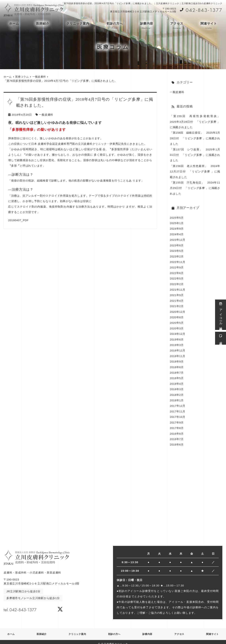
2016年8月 (177, 429)
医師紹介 (43, 26)
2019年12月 (178, 331)
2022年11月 (178, 260)
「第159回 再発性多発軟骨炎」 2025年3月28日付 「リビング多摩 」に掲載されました (196, 122)
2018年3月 (177, 386)
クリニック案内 (78, 26)
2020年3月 (177, 326)
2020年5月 (177, 320)
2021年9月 (177, 293)
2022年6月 (177, 271)
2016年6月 (177, 440)
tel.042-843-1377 (27, 605)
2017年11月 (178, 408)
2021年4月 (177, 298)
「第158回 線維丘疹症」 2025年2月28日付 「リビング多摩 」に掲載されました (195, 138)
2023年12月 (178, 238)
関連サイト (209, 26)
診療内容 (147, 26)
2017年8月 (177, 424)
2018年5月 (177, 375)
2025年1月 (177, 222)
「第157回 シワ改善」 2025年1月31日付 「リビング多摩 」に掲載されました (195, 154)
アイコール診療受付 (221, 315)
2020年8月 (177, 315)
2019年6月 (177, 337)
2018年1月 (177, 397)
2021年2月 (177, 304)
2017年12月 (178, 402)
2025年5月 (177, 216)
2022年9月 (177, 266)
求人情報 (221, 338)
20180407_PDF (19, 220)
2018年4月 (177, 380)
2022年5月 (177, 276)
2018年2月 (177, 391)
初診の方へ (115, 26)
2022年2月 (177, 282)
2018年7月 (177, 369)
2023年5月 (177, 249)
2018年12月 (178, 347)
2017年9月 (177, 418)
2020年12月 (178, 309)
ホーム (14, 26)
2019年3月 (177, 342)
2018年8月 (177, 364)
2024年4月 (177, 233)
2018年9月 (177, 358)
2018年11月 (178, 353)
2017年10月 (178, 413)
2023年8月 (177, 244)
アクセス (177, 26)
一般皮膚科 (46, 115)
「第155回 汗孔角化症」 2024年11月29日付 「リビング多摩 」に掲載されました (195, 187)
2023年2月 (177, 255)
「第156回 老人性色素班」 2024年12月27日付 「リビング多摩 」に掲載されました (195, 171)
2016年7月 (177, 435)
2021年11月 (178, 287)
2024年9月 (177, 227)
